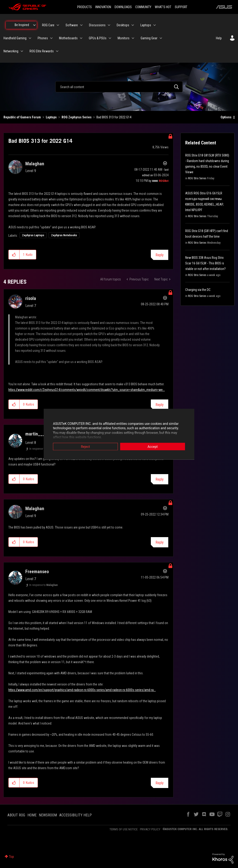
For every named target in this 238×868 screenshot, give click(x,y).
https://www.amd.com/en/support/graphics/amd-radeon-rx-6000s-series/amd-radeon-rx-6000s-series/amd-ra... (82, 690)
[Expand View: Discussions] (109, 25)
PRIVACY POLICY (150, 829)
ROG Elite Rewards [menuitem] (42, 51)
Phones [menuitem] (43, 38)
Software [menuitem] (72, 25)
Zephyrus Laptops (33, 235)
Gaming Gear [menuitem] (149, 38)
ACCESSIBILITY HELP (76, 815)
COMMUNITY (143, 7)
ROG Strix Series (197, 178)
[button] (14, 255)
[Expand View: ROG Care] (58, 25)
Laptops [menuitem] (146, 25)
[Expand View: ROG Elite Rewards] (57, 51)
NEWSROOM (48, 815)
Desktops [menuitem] (123, 25)
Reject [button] (85, 446)
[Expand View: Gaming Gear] (161, 38)
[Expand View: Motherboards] (81, 38)
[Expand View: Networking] (22, 51)
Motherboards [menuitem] (68, 38)
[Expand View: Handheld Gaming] (30, 38)
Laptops (51, 117)
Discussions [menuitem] (97, 25)
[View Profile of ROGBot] (164, 181)
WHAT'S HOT (163, 7)
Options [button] (226, 117)
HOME (32, 815)
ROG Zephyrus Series (77, 117)
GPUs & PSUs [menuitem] (98, 38)
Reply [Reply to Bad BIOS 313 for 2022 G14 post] (160, 255)
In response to (41, 449)
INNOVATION (103, 7)
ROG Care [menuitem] (48, 25)
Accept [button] (153, 446)
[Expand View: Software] (81, 25)
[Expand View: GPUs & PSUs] (110, 38)
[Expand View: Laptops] (155, 25)
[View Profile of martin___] (35, 434)
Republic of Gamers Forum (22, 117)
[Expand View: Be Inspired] (34, 25)
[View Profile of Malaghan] (35, 164)
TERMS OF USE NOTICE (124, 829)
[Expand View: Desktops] (133, 25)
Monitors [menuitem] (124, 38)
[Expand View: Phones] (51, 38)
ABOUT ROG (16, 815)
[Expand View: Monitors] (133, 38)
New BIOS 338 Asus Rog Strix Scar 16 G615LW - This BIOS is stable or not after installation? (205, 263)
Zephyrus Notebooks (64, 235)
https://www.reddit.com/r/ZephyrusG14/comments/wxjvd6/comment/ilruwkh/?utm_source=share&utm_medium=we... (87, 390)
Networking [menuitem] (11, 51)
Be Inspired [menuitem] (22, 25)
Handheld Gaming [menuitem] (15, 38)
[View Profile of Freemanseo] (37, 572)
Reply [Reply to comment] (160, 405)
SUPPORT (181, 7)
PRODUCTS (84, 7)
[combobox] (119, 87)
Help (219, 38)
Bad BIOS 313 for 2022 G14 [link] (114, 117)
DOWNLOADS (123, 7)
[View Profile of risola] (31, 298)
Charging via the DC (198, 290)
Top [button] (12, 857)
